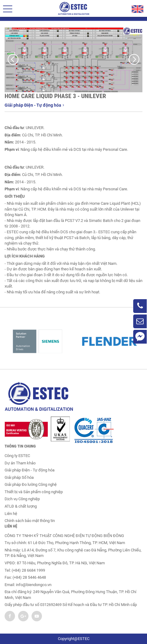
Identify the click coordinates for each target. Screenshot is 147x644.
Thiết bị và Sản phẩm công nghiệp (34, 492)
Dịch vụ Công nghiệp (22, 499)
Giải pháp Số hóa (19, 477)
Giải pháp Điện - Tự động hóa (34, 105)
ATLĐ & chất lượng (21, 506)
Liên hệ (11, 514)
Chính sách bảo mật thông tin (30, 521)
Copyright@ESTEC (74, 639)
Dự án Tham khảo (20, 463)
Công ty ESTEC (17, 456)
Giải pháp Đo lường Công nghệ (31, 484)
